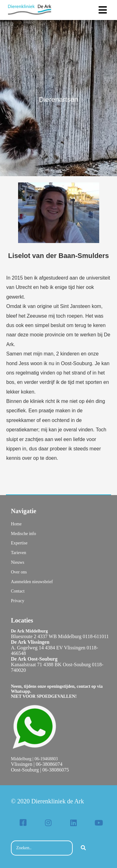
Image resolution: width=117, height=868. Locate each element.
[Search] (83, 848)
